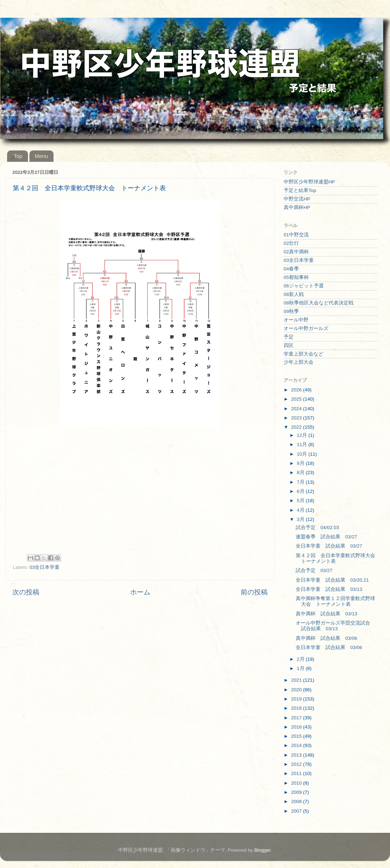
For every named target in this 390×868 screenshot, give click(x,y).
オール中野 (296, 320)
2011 (297, 773)
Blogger (262, 850)
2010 (297, 783)
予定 (289, 337)
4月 (301, 510)
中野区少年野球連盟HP (309, 182)
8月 (301, 473)
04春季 (291, 269)
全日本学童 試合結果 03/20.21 (332, 580)
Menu (41, 156)
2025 (297, 399)
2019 (297, 699)
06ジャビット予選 (304, 286)
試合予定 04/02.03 (317, 528)
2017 (297, 718)
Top (18, 156)
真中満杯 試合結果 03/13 (327, 614)
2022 (297, 427)
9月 (301, 463)
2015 (297, 736)
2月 (301, 659)
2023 (297, 418)
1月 (301, 668)
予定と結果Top (300, 190)
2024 (297, 409)
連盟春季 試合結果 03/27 (327, 537)
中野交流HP (297, 199)
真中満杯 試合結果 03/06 (327, 638)
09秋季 (291, 311)
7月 (301, 482)
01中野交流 (296, 235)
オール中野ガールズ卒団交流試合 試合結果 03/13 (335, 626)
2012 (297, 764)
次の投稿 (26, 592)
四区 (289, 345)
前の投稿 (254, 592)
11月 (303, 444)
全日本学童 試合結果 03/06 (329, 647)
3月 (301, 519)
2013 (297, 755)
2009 (297, 792)
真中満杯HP (297, 207)
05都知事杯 (296, 277)
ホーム (140, 592)
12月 (303, 435)
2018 (297, 708)
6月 (301, 491)
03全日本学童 (44, 567)
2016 (297, 727)
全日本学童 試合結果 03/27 (329, 546)
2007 (297, 811)
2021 (297, 680)
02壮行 (291, 243)
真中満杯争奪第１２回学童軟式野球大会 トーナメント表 (335, 601)
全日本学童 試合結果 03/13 (329, 589)
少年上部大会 (299, 362)
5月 (301, 501)
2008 (297, 801)
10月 (303, 454)
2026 (297, 390)
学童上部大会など (303, 354)
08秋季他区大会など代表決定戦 (319, 303)
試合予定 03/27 (314, 570)
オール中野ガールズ (306, 328)
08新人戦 (294, 294)
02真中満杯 (296, 252)
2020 (297, 690)
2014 (297, 745)
